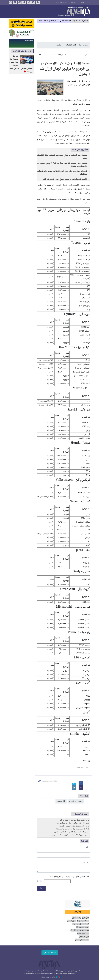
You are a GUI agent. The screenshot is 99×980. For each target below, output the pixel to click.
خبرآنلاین (74, 12)
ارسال (41, 888)
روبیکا (11, 3)
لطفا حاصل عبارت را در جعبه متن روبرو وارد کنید (70, 877)
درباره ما (67, 3)
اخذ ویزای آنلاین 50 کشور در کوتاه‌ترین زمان (72, 832)
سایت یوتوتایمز (83, 933)
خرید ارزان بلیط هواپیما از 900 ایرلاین (74, 820)
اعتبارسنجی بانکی (82, 940)
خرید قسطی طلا (82, 927)
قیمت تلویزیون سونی (80, 924)
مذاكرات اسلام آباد (80, 21)
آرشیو (58, 3)
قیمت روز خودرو (76, 801)
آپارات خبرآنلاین (20, 3)
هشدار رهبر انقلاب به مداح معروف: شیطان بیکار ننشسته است (62, 157)
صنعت (59, 45)
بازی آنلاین (71, 921)
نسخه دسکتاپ (50, 953)
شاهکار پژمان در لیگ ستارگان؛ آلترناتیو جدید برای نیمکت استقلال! (62, 173)
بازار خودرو (61, 801)
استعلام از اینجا (83, 921)
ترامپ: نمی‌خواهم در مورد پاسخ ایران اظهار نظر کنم (65, 179)
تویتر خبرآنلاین (24, 3)
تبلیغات (62, 3)
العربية (83, 3)
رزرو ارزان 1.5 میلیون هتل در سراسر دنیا (73, 823)
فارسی (88, 3)
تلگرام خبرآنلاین (33, 3)
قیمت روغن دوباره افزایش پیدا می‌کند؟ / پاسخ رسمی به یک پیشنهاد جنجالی (62, 165)
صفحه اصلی (83, 45)
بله (15, 3)
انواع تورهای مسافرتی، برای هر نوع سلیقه (73, 829)
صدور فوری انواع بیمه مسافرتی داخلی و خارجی (70, 835)
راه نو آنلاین (76, 918)
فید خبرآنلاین (38, 3)
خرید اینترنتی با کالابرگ (80, 930)
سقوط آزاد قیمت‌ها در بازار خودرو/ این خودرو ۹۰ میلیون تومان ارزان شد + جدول (65, 69)
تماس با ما (73, 3)
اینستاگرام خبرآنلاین (29, 3)
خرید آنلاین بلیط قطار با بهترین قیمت (74, 826)
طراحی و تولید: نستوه (51, 977)
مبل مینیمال (84, 937)
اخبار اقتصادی (70, 45)
